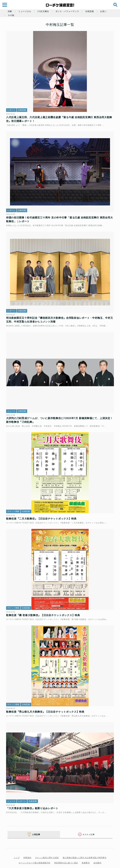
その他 (11, 15)
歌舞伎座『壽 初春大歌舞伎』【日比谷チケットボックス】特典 (44, 607)
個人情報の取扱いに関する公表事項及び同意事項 (84, 848)
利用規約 (27, 848)
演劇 (10, 11)
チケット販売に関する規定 (47, 848)
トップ (17, 848)
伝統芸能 (90, 11)
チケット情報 (14, 504)
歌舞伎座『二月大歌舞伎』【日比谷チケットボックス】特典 (42, 511)
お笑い (103, 11)
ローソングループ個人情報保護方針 (34, 853)
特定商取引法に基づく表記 (66, 853)
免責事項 (86, 853)
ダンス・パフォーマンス (67, 11)
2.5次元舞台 (43, 11)
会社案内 (97, 853)
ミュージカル (25, 11)
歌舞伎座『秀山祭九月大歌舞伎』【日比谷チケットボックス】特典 (46, 702)
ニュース (12, 405)
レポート (12, 109)
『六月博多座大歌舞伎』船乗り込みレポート (33, 797)
